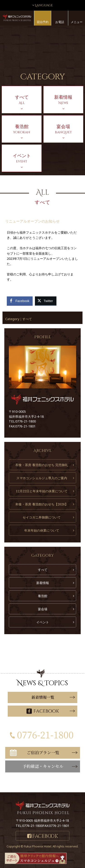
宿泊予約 (43, 22)
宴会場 (43, 609)
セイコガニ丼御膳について (42, 517)
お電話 (60, 22)
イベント (43, 622)
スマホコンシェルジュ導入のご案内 (42, 478)
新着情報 (43, 583)
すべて (27, 319)
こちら (32, 785)
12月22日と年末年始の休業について (42, 491)
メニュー (77, 22)
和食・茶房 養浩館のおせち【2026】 (42, 504)
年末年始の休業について (42, 530)
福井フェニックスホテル (17, 18)
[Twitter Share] (46, 301)
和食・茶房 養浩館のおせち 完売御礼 (42, 465)
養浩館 (43, 596)
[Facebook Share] (20, 301)
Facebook (45, 836)
